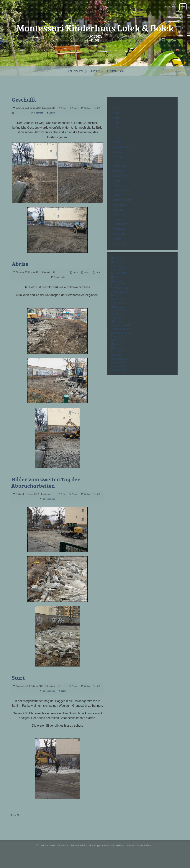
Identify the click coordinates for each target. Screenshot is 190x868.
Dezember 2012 (121, 333)
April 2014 (117, 311)
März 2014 (117, 314)
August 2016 (119, 277)
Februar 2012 (119, 367)
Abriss (87, 116)
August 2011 (118, 378)
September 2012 (121, 341)
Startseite (75, 79)
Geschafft (24, 107)
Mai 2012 (116, 355)
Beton (63, 116)
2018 (117, 145)
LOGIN (14, 823)
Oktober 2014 (119, 300)
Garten (94, 79)
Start (18, 685)
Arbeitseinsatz (123, 155)
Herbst (119, 194)
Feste (118, 169)
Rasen (118, 218)
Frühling (120, 174)
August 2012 (118, 344)
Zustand (119, 252)
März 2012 (117, 363)
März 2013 (117, 329)
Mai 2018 (116, 266)
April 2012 (117, 359)
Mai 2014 (116, 307)
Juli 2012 (116, 348)
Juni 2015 (117, 285)
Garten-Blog (115, 79)
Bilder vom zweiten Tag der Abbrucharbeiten (46, 490)
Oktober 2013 (119, 318)
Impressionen (123, 198)
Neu (117, 203)
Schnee (119, 227)
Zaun (117, 247)
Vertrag (119, 237)
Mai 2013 (116, 322)
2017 (117, 140)
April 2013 (117, 326)
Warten (119, 242)
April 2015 (117, 292)
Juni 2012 (117, 352)
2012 (98, 116)
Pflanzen (120, 213)
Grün (117, 189)
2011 (117, 111)
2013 (117, 121)
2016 (117, 135)
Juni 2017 (117, 270)
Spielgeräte (122, 232)
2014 (117, 126)
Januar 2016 (119, 281)
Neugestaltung (61, 285)
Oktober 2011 (119, 374)
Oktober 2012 (119, 337)
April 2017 (117, 274)
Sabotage (120, 223)
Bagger (75, 116)
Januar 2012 (119, 370)
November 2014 (121, 296)
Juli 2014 (116, 303)
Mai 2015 (116, 288)
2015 (117, 131)
